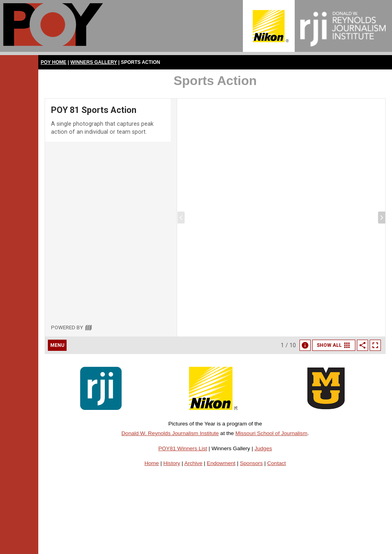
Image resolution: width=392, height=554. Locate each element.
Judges (263, 448)
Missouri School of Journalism (271, 433)
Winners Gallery (94, 62)
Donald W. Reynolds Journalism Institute (170, 433)
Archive (193, 463)
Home (152, 463)
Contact (277, 463)
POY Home (53, 62)
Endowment (221, 463)
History (172, 463)
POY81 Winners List (183, 448)
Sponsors (251, 463)
